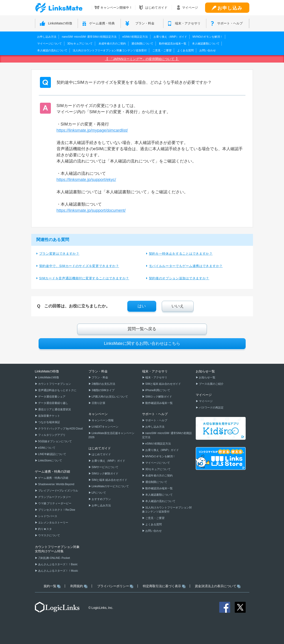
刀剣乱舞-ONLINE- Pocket (54, 558)
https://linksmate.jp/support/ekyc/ (86, 180)
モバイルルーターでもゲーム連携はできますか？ (186, 266)
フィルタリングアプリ (52, 435)
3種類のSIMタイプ (103, 390)
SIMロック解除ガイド (105, 474)
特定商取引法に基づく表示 (164, 586)
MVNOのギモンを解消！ (208, 37)
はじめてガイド (101, 454)
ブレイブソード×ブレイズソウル (58, 491)
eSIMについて (47, 448)
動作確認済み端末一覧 (173, 44)
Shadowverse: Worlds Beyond (56, 484)
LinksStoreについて (50, 461)
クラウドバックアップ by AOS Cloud (60, 429)
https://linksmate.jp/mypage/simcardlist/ (92, 130)
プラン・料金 (100, 377)
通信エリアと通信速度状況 (54, 409)
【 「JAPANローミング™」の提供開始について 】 (142, 59)
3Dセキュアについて (80, 44)
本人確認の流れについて (52, 50)
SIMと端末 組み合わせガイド (109, 480)
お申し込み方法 (47, 37)
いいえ (178, 306)
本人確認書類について (206, 44)
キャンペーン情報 (102, 420)
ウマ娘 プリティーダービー (55, 503)
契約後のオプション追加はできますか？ (179, 278)
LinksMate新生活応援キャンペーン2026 (111, 435)
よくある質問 (185, 50)
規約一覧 (52, 586)
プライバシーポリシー (115, 586)
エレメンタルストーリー (53, 523)
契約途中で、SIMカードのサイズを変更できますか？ (79, 266)
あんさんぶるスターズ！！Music (58, 571)
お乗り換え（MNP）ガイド (170, 37)
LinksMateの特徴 (48, 377)
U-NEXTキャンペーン (105, 427)
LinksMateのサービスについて (110, 486)
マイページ (206, 401)
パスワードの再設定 (211, 408)
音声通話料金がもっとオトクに (57, 390)
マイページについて (50, 44)
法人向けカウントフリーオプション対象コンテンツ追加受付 (110, 50)
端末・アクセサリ (156, 377)
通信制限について (142, 44)
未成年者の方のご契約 (112, 44)
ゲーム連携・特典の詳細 (53, 478)
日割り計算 (98, 403)
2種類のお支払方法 (103, 384)
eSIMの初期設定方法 (135, 37)
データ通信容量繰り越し (53, 403)
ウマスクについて (49, 535)
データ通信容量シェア (52, 397)
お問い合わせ (208, 50)
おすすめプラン (101, 499)
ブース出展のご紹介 (211, 384)
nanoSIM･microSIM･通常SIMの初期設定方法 (89, 37)
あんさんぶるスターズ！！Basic (58, 564)
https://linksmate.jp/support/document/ (91, 210)
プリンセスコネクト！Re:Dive (56, 510)
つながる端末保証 (49, 422)
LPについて (99, 493)
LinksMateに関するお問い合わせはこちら (142, 343)
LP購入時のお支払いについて (110, 397)
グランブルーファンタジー (54, 497)
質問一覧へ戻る (142, 329)
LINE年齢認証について (52, 454)
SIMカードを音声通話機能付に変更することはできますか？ (84, 278)
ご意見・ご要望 (162, 50)
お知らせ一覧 (207, 377)
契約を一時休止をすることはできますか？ (181, 254)
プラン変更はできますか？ (59, 254)
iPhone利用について (158, 390)
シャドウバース (47, 516)
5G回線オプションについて (55, 441)
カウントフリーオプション (54, 384)
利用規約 (79, 586)
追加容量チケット (49, 416)
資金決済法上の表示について (218, 586)
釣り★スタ (45, 529)
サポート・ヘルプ (156, 420)
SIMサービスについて (105, 467)
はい (142, 306)
